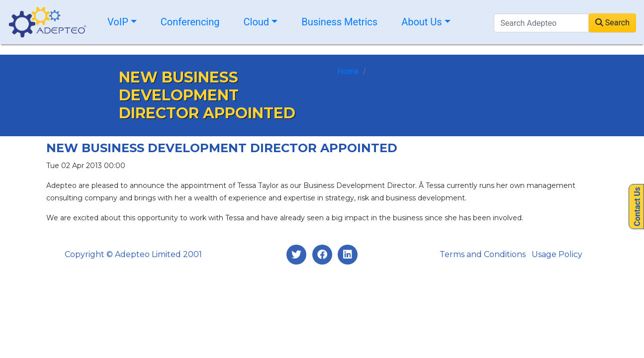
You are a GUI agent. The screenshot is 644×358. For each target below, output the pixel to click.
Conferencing (190, 22)
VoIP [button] (118, 22)
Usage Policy (557, 254)
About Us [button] (422, 22)
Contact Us (637, 207)
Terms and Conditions (483, 254)
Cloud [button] (257, 22)
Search (612, 23)
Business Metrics (339, 22)
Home (348, 71)
